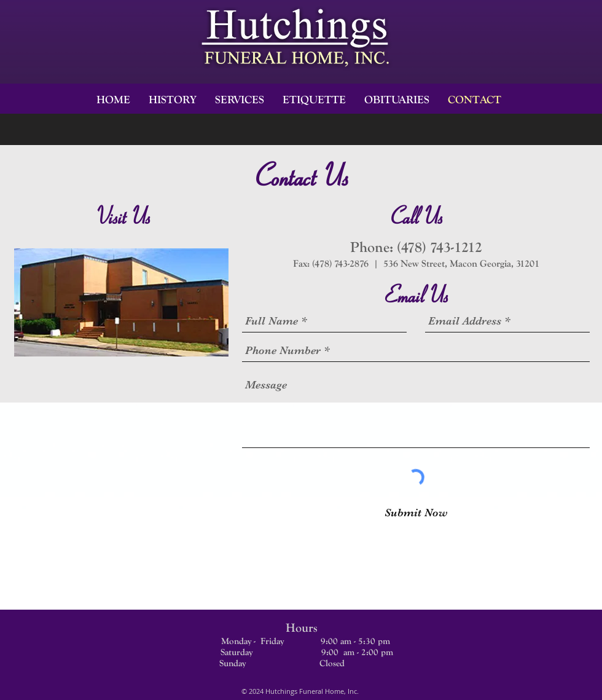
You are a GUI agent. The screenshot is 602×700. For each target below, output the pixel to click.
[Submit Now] (416, 513)
